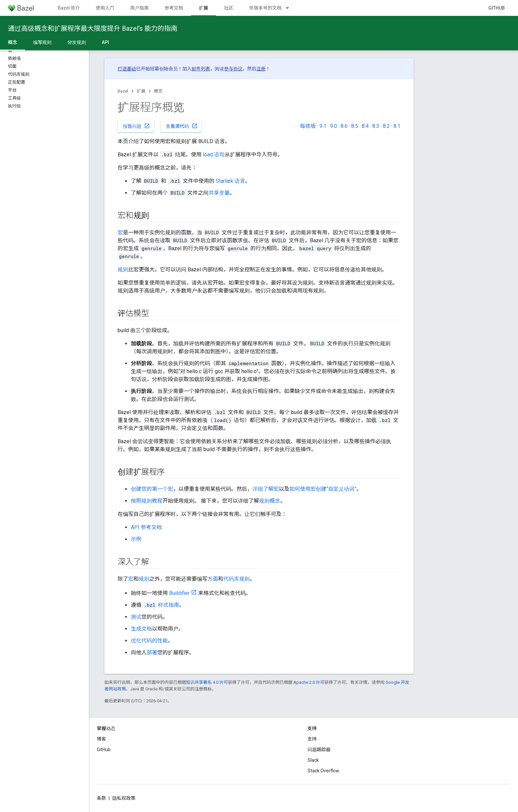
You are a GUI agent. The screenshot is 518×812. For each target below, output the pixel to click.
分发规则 (77, 42)
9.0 (333, 126)
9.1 (323, 126)
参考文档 (174, 8)
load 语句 (214, 155)
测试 (136, 617)
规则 (123, 270)
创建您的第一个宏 (152, 489)
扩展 (141, 91)
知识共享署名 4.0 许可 (207, 682)
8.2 (386, 126)
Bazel (123, 91)
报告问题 (136, 126)
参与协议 (233, 69)
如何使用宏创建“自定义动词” (323, 489)
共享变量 (219, 193)
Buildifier (179, 593)
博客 (101, 739)
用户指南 (139, 8)
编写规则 (42, 42)
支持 (312, 739)
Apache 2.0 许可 (309, 682)
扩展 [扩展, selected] (203, 8)
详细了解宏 (266, 489)
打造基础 (127, 69)
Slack (313, 760)
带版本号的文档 (265, 8)
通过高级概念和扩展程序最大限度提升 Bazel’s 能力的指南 (93, 28)
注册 (261, 69)
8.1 (397, 126)
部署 (152, 653)
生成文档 (141, 629)
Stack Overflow (323, 771)
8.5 (355, 126)
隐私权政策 (124, 798)
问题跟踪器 (319, 750)
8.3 (376, 126)
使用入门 (105, 8)
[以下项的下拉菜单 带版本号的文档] (290, 8)
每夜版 (308, 126)
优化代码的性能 (149, 641)
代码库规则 (237, 579)
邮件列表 (201, 69)
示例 (136, 539)
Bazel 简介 (69, 8)
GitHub (497, 8)
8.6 (344, 126)
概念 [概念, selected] (13, 42)
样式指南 (161, 605)
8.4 (365, 126)
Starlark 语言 (230, 181)
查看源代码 (182, 126)
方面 (213, 579)
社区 (229, 8)
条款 (101, 798)
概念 (158, 91)
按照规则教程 (147, 501)
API (105, 42)
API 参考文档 (146, 527)
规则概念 (270, 501)
